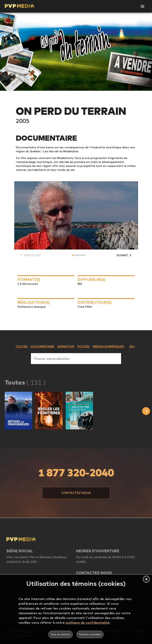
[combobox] (76, 358)
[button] (18, 411)
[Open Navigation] (142, 6)
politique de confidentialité (88, 622)
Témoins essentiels (90, 634)
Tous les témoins (60, 634)
